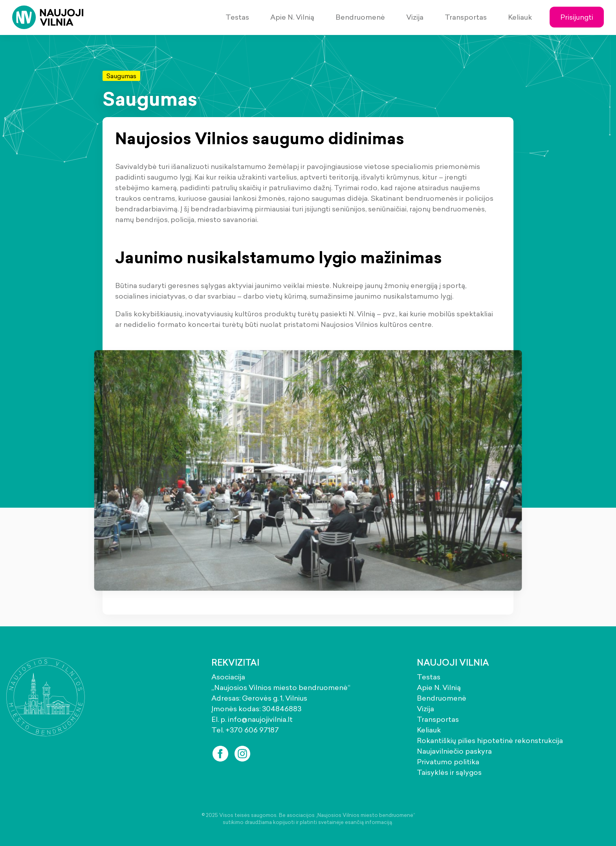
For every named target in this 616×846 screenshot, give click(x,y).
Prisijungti (577, 17)
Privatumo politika (448, 762)
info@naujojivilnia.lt (260, 719)
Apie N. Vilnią (292, 17)
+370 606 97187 (252, 730)
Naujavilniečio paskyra (454, 751)
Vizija (415, 17)
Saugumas (121, 76)
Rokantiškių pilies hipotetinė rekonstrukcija (490, 740)
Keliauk (520, 17)
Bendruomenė (360, 17)
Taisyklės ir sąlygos (449, 772)
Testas (237, 17)
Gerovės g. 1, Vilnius (275, 698)
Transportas (466, 17)
